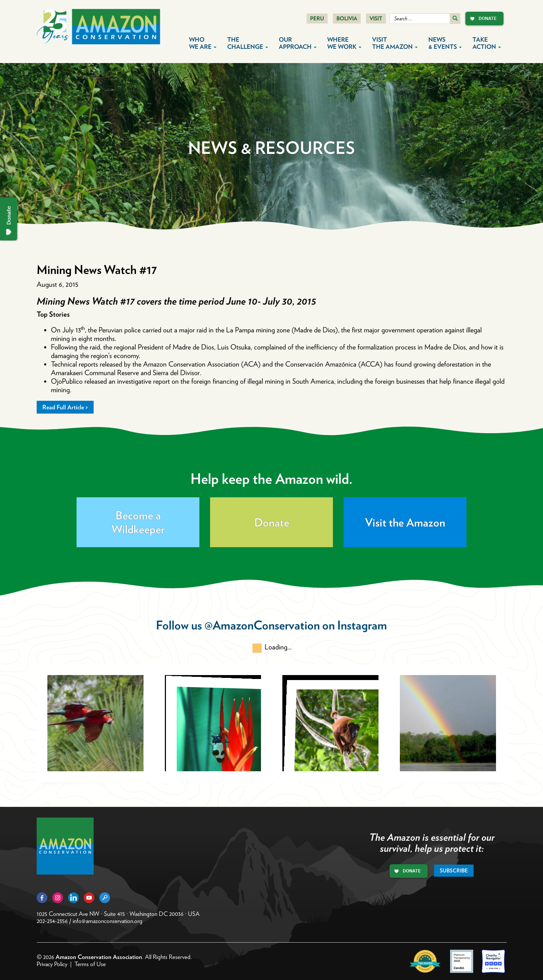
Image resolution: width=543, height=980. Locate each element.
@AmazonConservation (262, 625)
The (248, 43)
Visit (376, 19)
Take (487, 43)
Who (203, 43)
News (445, 43)
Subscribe (454, 871)
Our (298, 43)
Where (344, 43)
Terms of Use (90, 964)
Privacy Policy (52, 964)
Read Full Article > (65, 407)
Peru (317, 19)
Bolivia (347, 19)
